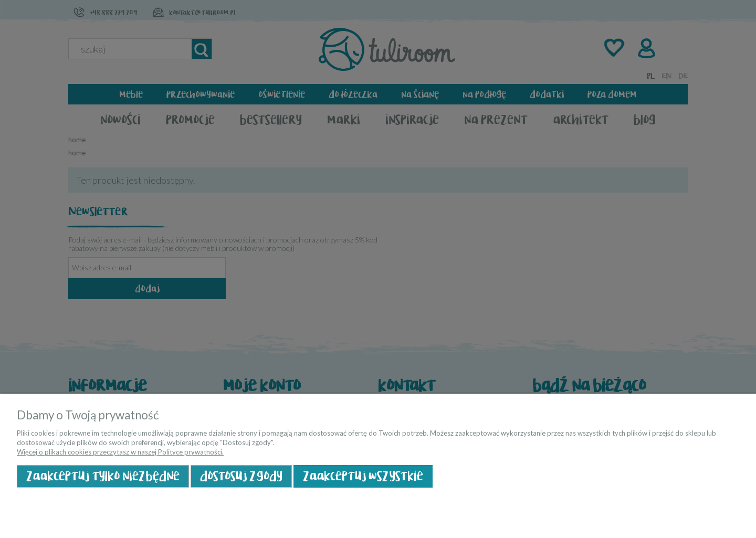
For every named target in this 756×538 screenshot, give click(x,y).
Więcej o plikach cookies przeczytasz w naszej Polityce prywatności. (120, 452)
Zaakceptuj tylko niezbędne (103, 476)
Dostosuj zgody (241, 476)
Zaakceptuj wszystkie (363, 476)
